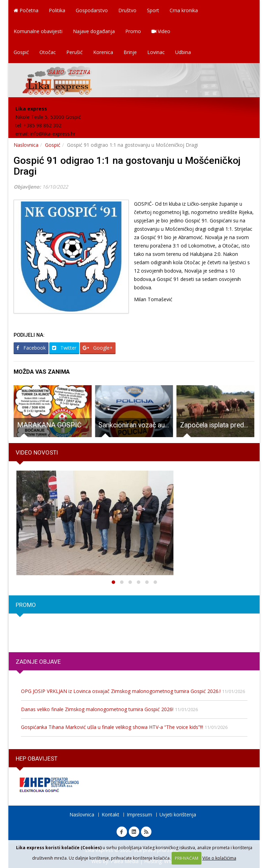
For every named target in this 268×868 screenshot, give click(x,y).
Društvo (127, 10)
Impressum (139, 814)
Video (161, 31)
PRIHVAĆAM (187, 858)
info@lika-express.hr (53, 134)
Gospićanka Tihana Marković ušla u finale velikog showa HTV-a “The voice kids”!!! (112, 727)
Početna (26, 10)
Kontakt (110, 814)
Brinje (130, 52)
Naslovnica (26, 145)
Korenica (103, 52)
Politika (57, 10)
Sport (153, 10)
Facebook (31, 348)
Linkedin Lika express (134, 832)
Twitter (64, 348)
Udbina (183, 52)
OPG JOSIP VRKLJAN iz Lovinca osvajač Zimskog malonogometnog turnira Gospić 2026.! (121, 691)
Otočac (48, 52)
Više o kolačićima (219, 858)
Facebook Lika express (122, 832)
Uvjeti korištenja (178, 814)
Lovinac (156, 52)
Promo (133, 31)
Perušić (75, 52)
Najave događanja (94, 31)
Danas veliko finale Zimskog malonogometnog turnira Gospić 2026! (97, 709)
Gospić (21, 52)
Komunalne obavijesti (38, 31)
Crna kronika (184, 10)
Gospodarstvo (92, 10)
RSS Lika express (146, 832)
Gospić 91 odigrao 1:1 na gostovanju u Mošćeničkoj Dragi (127, 166)
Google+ (98, 348)
